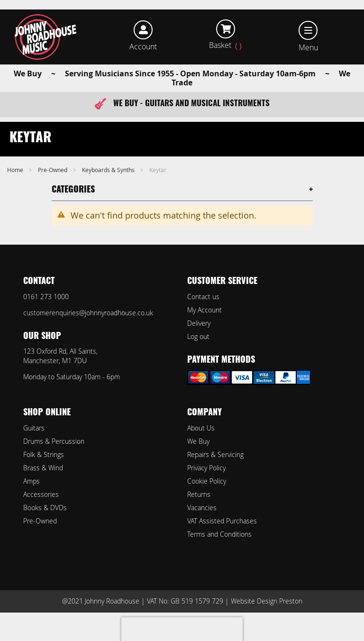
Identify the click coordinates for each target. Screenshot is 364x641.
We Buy (198, 441)
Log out (198, 336)
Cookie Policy (207, 481)
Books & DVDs (45, 508)
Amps (32, 481)
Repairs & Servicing (215, 454)
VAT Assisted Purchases (222, 521)
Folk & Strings (44, 454)
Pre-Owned (53, 170)
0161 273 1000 (46, 297)
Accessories (41, 494)
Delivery (199, 323)
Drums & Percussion (54, 441)
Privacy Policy (206, 468)
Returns (199, 494)
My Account (205, 310)
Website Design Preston (267, 601)
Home (16, 170)
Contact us (203, 297)
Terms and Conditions (219, 534)
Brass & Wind (43, 468)
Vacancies (202, 508)
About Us (201, 428)
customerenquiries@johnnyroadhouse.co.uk (88, 313)
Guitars (34, 428)
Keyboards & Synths (109, 170)
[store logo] (46, 37)
